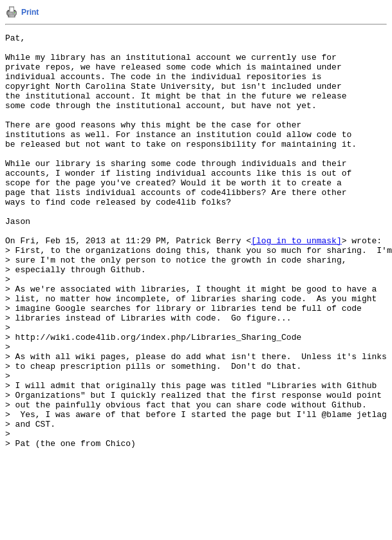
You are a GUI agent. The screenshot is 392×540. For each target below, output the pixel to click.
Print (30, 12)
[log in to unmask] (296, 283)
